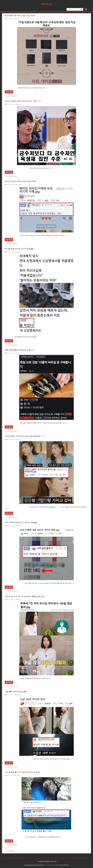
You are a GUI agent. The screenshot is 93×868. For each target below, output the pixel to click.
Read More (9, 92)
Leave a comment (13, 96)
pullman (18, 19)
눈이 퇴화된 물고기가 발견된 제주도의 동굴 (22, 772)
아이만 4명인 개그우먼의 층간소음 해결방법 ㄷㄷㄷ (25, 436)
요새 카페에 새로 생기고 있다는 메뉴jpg (21, 522)
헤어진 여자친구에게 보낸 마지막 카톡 (20, 181)
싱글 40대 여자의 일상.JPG (16, 692)
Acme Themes (64, 865)
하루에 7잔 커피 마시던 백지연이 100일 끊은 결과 (25, 596)
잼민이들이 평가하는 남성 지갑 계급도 (20, 15)
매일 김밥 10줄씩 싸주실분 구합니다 (19, 350)
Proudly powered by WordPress (34, 865)
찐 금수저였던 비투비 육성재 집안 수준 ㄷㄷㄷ (23, 101)
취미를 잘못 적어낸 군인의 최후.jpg (19, 249)
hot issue (47, 4)
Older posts (10, 851)
